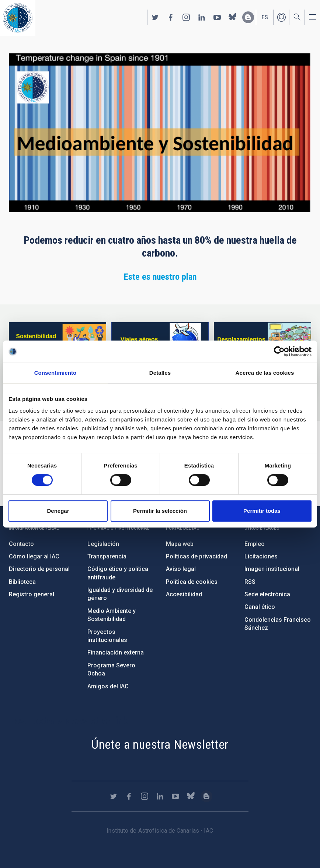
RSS (250, 582)
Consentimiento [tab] (55, 373)
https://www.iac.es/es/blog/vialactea (248, 17)
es (265, 17)
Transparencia (107, 556)
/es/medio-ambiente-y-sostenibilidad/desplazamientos (262, 339)
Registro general (32, 594)
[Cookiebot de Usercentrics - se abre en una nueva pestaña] (279, 352)
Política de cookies (192, 582)
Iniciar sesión (281, 17)
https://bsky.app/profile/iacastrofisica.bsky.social (233, 17)
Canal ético (260, 607)
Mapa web (180, 544)
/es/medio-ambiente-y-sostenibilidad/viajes (160, 339)
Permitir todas (262, 511)
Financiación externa (116, 652)
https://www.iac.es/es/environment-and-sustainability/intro (58, 339)
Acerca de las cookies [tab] (265, 373)
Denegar (58, 511)
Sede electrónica (267, 594)
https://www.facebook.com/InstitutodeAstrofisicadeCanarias (171, 17)
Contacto (21, 544)
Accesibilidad (184, 594)
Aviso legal (181, 569)
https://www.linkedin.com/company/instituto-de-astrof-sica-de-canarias (202, 17)
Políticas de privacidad (196, 556)
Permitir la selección (160, 511)
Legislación (103, 544)
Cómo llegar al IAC (34, 556)
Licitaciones (261, 556)
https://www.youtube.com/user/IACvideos (217, 17)
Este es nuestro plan (160, 277)
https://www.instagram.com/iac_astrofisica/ (186, 17)
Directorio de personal (39, 569)
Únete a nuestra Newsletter (160, 744)
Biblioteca (22, 582)
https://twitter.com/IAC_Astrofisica (155, 17)
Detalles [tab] (160, 373)
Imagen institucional (272, 569)
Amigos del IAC (108, 686)
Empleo (255, 544)
